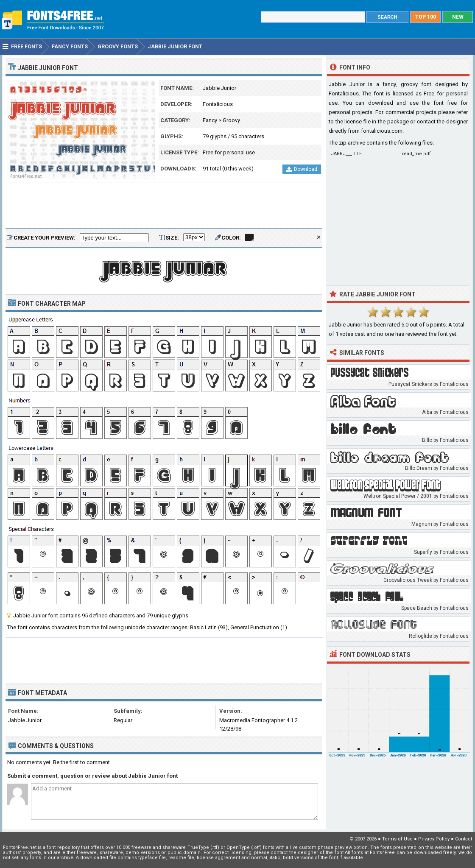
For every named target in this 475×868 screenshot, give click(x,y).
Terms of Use (397, 839)
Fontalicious (218, 104)
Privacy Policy (434, 839)
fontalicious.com (382, 131)
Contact (464, 839)
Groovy (231, 120)
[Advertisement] (164, 206)
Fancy (210, 120)
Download (302, 169)
